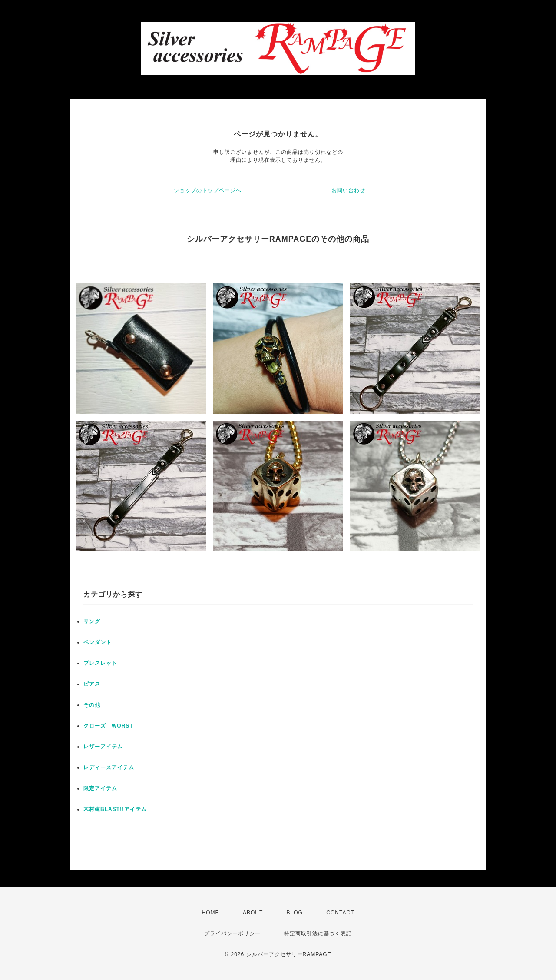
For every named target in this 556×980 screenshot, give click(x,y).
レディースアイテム (109, 767)
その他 (92, 705)
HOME (211, 913)
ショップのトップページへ (208, 190)
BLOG (295, 913)
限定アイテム (100, 788)
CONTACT (340, 913)
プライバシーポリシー (232, 933)
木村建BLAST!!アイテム (115, 809)
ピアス (92, 684)
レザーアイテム (103, 747)
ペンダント (98, 642)
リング (92, 621)
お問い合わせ (348, 190)
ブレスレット (100, 663)
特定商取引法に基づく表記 (318, 933)
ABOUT (253, 913)
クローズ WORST (108, 726)
